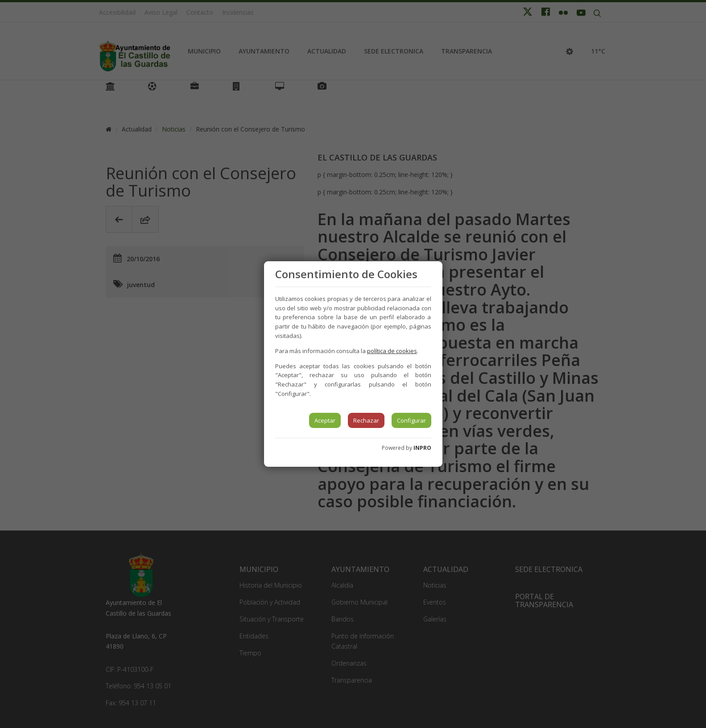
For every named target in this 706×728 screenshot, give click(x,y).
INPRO (422, 448)
